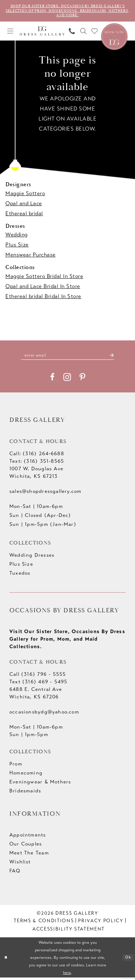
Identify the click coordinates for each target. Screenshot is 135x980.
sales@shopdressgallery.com (45, 493)
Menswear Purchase (31, 256)
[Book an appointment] (114, 37)
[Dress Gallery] (42, 32)
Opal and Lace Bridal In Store (43, 288)
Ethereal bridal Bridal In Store (43, 298)
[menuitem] (10, 32)
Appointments (28, 837)
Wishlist (20, 864)
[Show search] (84, 32)
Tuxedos (20, 575)
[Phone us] (72, 32)
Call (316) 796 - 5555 (38, 676)
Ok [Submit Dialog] (128, 960)
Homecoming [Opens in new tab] (26, 775)
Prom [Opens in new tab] (16, 766)
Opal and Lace (24, 205)
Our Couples (26, 846)
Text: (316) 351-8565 (37, 463)
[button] (10, 32)
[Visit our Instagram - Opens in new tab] (67, 379)
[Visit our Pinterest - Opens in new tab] (82, 380)
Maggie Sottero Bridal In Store (44, 278)
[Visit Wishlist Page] (95, 32)
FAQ (15, 873)
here (67, 975)
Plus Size (17, 246)
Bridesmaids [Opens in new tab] (25, 793)
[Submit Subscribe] (116, 357)
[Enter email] (68, 357)
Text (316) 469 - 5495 (38, 684)
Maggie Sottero (25, 195)
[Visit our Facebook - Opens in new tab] (52, 380)
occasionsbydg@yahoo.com (44, 714)
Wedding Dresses (32, 557)
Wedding (17, 236)
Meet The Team (29, 855)
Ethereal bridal (24, 215)
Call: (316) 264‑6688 (37, 456)
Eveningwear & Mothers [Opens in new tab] (40, 784)
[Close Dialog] (6, 960)
